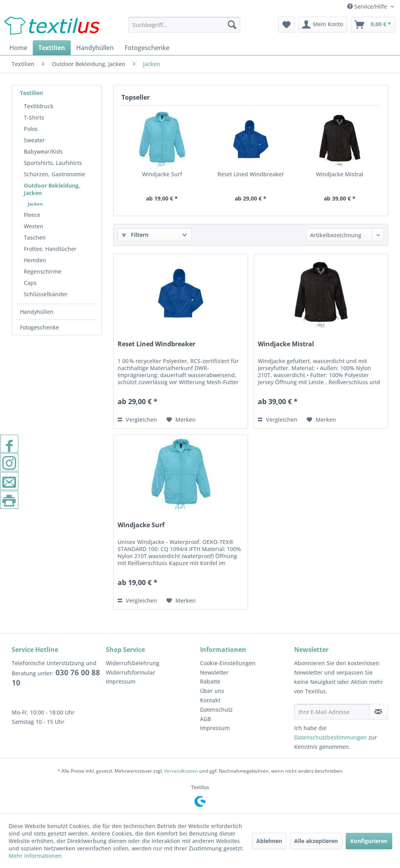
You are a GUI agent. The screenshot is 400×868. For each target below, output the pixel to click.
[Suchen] (232, 25)
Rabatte (210, 681)
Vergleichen (137, 420)
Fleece (32, 215)
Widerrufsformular (130, 672)
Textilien (31, 93)
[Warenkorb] (373, 25)
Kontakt (210, 700)
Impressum (121, 681)
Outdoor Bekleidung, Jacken (52, 189)
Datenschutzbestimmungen (330, 737)
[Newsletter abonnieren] (379, 712)
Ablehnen (269, 841)
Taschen (35, 237)
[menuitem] (185, 25)
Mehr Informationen (35, 856)
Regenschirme (43, 271)
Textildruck (39, 106)
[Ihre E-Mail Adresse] (332, 712)
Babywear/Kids (43, 151)
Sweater (34, 140)
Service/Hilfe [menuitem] (368, 6)
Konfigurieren (369, 841)
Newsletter (214, 672)
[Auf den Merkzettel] (181, 420)
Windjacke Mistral (340, 174)
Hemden (35, 260)
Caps (30, 283)
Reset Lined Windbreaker (251, 174)
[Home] (18, 48)
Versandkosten (181, 771)
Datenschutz (216, 710)
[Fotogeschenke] (147, 48)
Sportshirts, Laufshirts (53, 163)
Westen (34, 226)
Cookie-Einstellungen (228, 663)
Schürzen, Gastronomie (54, 174)
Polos (31, 129)
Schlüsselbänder (46, 294)
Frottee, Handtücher (50, 249)
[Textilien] (52, 48)
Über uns (212, 691)
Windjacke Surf (162, 174)
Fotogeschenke (39, 327)
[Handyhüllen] (95, 48)
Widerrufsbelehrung (133, 663)
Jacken (35, 204)
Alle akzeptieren (316, 841)
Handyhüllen (37, 312)
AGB (205, 719)
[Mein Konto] (323, 25)
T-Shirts (34, 117)
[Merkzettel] (287, 25)
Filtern (135, 235)
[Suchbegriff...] (185, 25)
